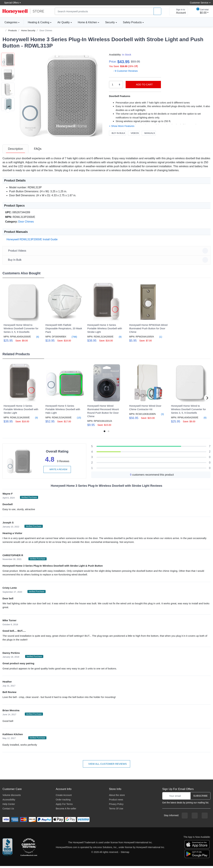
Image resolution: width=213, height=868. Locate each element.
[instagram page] (195, 818)
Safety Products (132, 22)
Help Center (9, 806)
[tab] (15, 151)
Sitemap (125, 854)
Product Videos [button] (107, 253)
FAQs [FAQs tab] (38, 151)
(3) (160, 416)
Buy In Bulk (117, 133)
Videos (134, 133)
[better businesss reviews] (7, 849)
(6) (36, 339)
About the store (117, 797)
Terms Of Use (116, 811)
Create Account (64, 797)
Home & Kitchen (88, 22)
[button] (59, 96)
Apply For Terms (64, 806)
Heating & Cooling (39, 22)
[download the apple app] (197, 846)
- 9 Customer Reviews (123, 71)
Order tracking (63, 802)
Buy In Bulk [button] (107, 262)
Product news (116, 802)
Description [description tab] (15, 151)
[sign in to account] (179, 11)
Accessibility (9, 802)
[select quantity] (116, 85)
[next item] (8, 140)
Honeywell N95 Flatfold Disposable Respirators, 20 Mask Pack (64, 330)
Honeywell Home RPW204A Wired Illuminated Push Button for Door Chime (148, 330)
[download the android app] (197, 856)
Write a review (57, 471)
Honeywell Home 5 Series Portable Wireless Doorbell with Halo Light (63, 411)
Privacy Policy (116, 806)
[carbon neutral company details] (29, 849)
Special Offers (11, 3)
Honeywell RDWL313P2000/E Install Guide (31, 241)
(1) (159, 339)
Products (13, 30)
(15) (77, 420)
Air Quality (64, 22)
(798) (72, 339)
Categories (10, 22)
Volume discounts (12, 797)
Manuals (149, 133)
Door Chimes (46, 30)
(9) (118, 339)
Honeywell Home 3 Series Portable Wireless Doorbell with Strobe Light (105, 330)
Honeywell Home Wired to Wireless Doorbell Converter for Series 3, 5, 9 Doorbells (21, 330)
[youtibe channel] (205, 818)
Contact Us (8, 811)
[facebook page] (185, 818)
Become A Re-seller (66, 811)
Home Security (28, 30)
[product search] (157, 11)
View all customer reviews (107, 766)
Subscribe (200, 798)
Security (110, 22)
